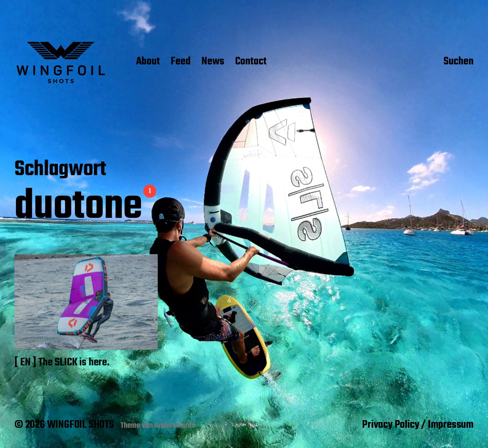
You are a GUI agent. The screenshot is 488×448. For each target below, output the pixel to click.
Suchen (459, 62)
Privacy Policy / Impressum (418, 425)
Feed (181, 62)
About (148, 62)
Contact (251, 62)
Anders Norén (175, 426)
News (213, 62)
